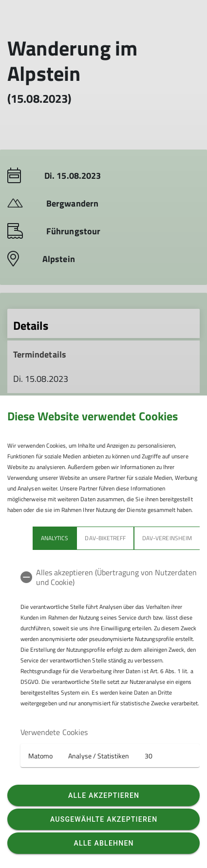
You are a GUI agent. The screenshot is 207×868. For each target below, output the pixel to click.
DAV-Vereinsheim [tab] (167, 538)
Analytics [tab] (55, 538)
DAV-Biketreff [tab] (105, 538)
